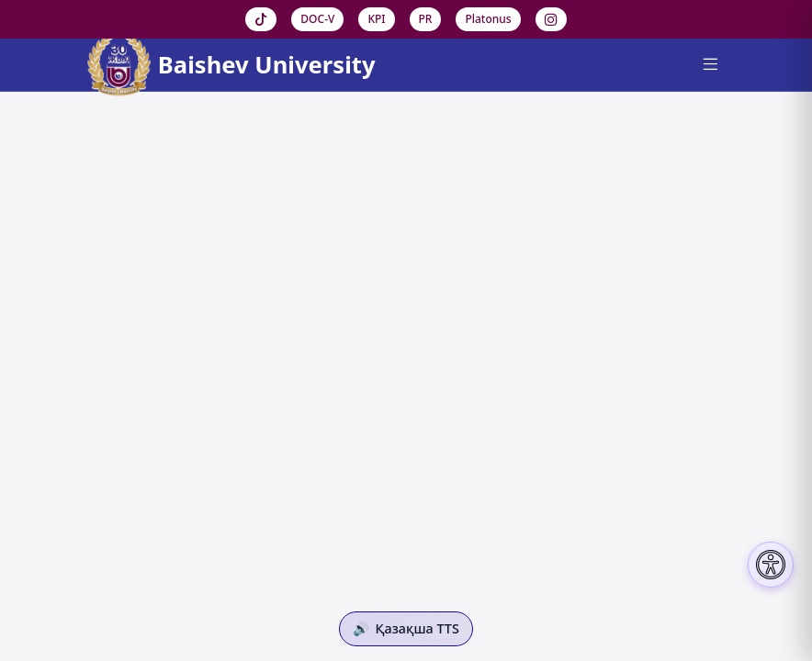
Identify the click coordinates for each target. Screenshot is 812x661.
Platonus (488, 19)
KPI (376, 19)
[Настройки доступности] (771, 565)
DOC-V (317, 19)
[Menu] (710, 65)
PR (426, 19)
